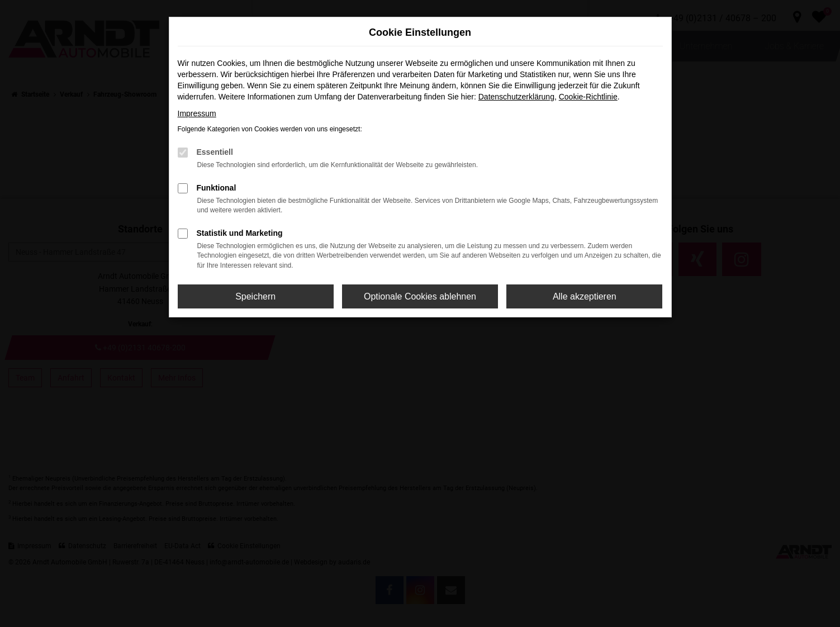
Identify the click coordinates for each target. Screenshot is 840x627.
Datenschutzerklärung (516, 97)
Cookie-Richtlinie (588, 97)
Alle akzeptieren (585, 296)
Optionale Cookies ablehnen (420, 296)
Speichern (255, 296)
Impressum (197, 113)
